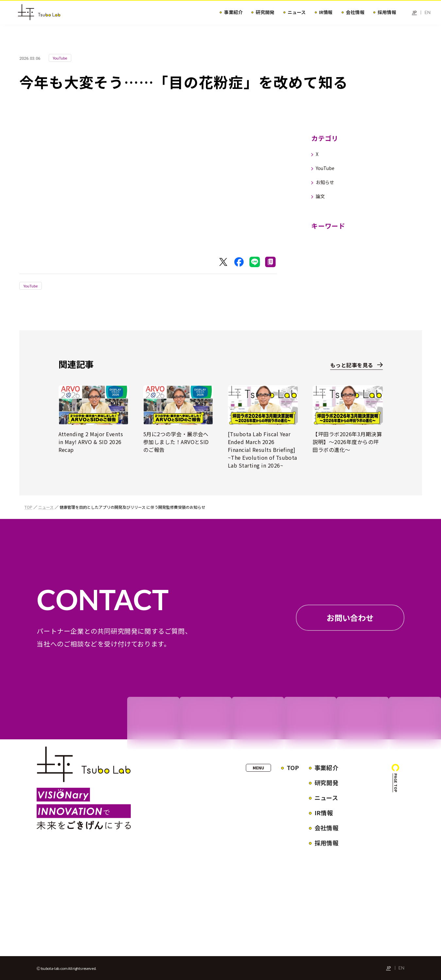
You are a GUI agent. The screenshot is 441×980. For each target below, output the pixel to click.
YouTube (31, 286)
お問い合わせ (350, 618)
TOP (28, 507)
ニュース (46, 507)
